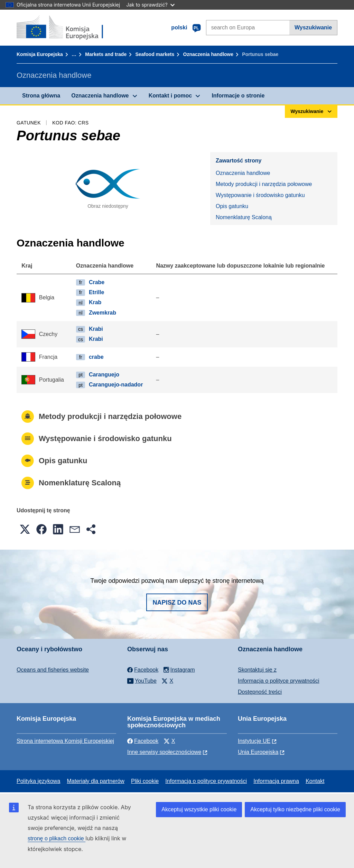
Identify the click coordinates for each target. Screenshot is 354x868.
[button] (25, 529)
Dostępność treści (260, 692)
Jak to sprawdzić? (150, 5)
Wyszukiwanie (313, 27)
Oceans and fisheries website (53, 670)
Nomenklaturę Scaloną (244, 217)
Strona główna (41, 96)
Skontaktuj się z (257, 670)
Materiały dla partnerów (96, 781)
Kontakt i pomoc (170, 96)
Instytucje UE (254, 741)
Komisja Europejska (40, 54)
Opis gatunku (232, 206)
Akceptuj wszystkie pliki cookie (199, 809)
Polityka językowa (38, 781)
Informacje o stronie (238, 96)
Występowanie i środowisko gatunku (260, 195)
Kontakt (315, 781)
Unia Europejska (258, 752)
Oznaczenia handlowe (208, 54)
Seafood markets (155, 54)
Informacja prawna (276, 781)
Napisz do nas (177, 603)
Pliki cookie (145, 781)
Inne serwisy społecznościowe (164, 752)
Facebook (143, 741)
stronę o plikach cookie (57, 838)
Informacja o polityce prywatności (279, 681)
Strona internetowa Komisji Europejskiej (65, 741)
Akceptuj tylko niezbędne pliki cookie (295, 809)
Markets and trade (106, 54)
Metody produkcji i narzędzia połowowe (264, 184)
